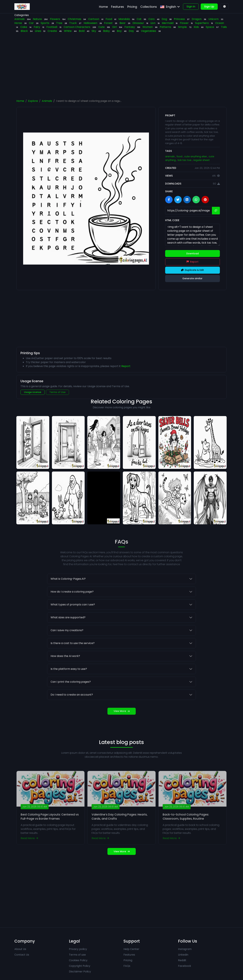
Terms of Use (57, 392)
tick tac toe (185, 160)
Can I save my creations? (67, 645)
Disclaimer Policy (80, 972)
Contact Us (22, 955)
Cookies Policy (78, 960)
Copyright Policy (80, 966)
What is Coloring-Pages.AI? (68, 593)
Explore (33, 101)
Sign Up (209, 7)
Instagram (185, 949)
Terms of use (77, 955)
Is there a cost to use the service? (73, 658)
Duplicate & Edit (192, 270)
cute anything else (196, 156)
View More (122, 726)
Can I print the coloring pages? (71, 696)
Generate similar (192, 278)
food (180, 156)
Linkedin (183, 955)
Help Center (131, 949)
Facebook (185, 966)
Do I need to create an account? (72, 709)
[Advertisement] (122, 69)
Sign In (191, 7)
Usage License (33, 392)
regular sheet (201, 160)
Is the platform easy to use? (69, 684)
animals (170, 156)
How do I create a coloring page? (72, 606)
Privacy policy (78, 949)
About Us (20, 949)
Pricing (128, 960)
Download (192, 253)
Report (192, 262)
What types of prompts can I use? (73, 619)
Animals (47, 101)
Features (129, 955)
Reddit (182, 960)
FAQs (127, 966)
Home (20, 101)
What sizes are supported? (68, 632)
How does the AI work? (65, 671)
